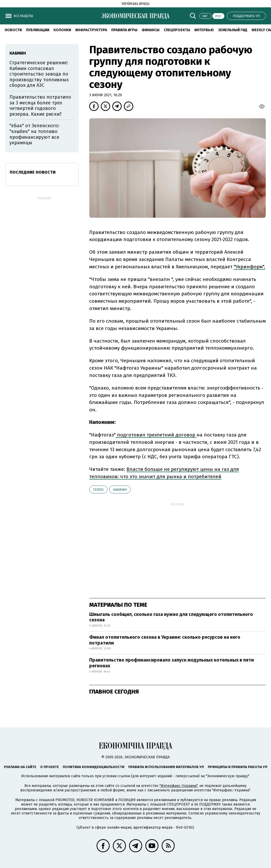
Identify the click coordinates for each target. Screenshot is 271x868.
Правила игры (124, 30)
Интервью (204, 30)
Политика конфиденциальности (94, 767)
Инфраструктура (91, 30)
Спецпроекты (177, 30)
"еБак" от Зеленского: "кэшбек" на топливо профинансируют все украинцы (34, 134)
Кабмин (120, 490)
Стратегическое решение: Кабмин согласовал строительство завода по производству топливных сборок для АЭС (39, 74)
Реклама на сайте (20, 767)
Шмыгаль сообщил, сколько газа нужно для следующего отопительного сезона (171, 617)
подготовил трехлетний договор (156, 435)
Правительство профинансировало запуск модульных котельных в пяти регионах (172, 663)
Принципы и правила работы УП (238, 767)
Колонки (62, 30)
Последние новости (33, 172)
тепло (98, 490)
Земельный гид (233, 30)
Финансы (151, 30)
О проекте (49, 767)
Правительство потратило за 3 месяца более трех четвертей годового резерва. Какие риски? (40, 106)
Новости (13, 30)
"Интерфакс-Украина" (179, 786)
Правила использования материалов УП (166, 767)
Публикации (38, 30)
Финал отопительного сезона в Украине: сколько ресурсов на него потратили (165, 640)
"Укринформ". (249, 267)
